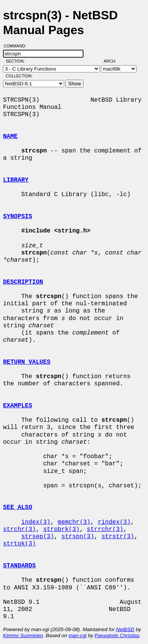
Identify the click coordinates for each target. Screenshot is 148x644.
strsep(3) (38, 537)
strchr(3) (19, 529)
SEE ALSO (18, 507)
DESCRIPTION (23, 282)
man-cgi (78, 635)
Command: (17, 46)
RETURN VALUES (27, 362)
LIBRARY (16, 180)
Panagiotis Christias (117, 635)
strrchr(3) (105, 529)
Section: (17, 61)
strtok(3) (19, 544)
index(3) (36, 522)
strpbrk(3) (61, 529)
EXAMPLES (18, 406)
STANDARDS (19, 566)
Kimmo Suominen (23, 635)
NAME (10, 137)
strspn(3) (78, 537)
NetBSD (125, 629)
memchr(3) (74, 522)
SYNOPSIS (18, 217)
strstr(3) (118, 537)
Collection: (19, 76)
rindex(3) (114, 522)
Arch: (113, 61)
